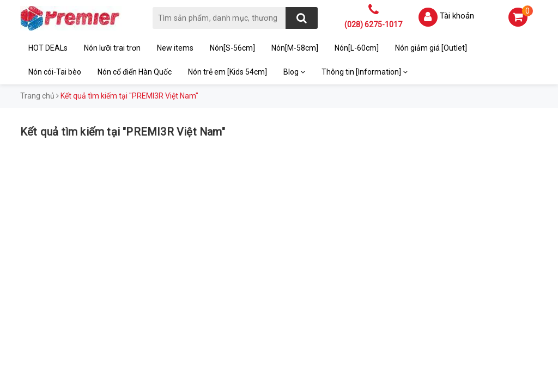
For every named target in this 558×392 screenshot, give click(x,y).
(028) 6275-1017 (373, 24)
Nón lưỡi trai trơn (112, 48)
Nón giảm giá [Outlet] (431, 48)
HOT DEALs (48, 48)
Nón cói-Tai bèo (55, 72)
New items (175, 48)
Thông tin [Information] (365, 72)
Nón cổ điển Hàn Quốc (135, 72)
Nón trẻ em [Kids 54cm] (228, 72)
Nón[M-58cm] (295, 48)
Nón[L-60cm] (357, 48)
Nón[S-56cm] (232, 48)
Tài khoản (457, 16)
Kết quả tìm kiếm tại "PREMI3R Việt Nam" (123, 132)
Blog (294, 72)
